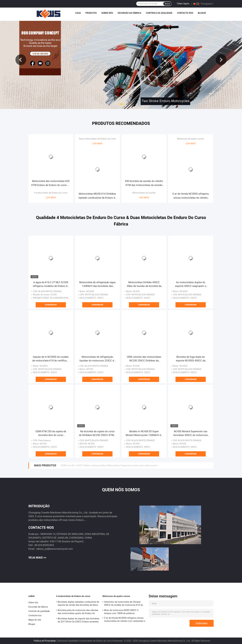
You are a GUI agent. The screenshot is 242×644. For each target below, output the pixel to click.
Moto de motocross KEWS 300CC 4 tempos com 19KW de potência (121, 612)
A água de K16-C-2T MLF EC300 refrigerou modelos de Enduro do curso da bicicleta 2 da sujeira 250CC (51, 284)
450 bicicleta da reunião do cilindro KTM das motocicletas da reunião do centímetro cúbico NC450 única (144, 183)
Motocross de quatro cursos (191, 139)
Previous (21, 60)
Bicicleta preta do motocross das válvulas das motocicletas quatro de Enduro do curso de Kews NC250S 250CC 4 (78, 612)
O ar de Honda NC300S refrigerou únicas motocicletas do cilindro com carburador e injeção (191, 196)
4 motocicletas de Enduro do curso (51, 193)
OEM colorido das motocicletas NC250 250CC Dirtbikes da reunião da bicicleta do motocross (144, 359)
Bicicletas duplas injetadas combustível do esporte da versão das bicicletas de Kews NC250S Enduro (78, 604)
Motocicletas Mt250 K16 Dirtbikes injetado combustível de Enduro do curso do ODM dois (97, 196)
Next (221, 60)
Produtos (91, 13)
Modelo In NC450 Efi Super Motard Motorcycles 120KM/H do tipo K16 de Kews (144, 434)
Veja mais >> (37, 558)
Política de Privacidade (45, 641)
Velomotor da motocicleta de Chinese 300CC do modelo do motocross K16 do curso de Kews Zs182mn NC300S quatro (124, 604)
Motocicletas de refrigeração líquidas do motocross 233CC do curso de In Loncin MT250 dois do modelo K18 (97, 359)
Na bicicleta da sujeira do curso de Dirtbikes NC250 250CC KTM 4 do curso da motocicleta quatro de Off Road (97, 434)
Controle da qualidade (159, 13)
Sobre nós (107, 13)
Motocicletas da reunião (144, 193)
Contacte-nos (185, 13)
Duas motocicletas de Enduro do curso (97, 139)
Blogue (202, 13)
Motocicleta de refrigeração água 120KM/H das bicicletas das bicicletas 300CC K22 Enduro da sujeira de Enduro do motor (97, 284)
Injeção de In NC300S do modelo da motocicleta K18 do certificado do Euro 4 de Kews (51, 359)
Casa (78, 13)
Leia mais (51, 198)
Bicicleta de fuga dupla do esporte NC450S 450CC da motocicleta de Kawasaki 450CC (191, 359)
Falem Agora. (183, 4)
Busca (167, 4)
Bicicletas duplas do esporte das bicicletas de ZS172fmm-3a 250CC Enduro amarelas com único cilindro (79, 621)
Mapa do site (35, 620)
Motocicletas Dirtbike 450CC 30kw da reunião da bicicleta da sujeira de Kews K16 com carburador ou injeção (144, 284)
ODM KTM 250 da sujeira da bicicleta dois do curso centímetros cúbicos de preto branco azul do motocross (51, 434)
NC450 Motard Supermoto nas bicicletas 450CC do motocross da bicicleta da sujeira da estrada (191, 434)
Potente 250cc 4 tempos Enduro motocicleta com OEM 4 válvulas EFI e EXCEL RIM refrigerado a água (110, 465)
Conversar (51, 305)
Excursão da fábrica (129, 13)
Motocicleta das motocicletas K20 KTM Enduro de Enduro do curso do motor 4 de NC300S (51, 183)
